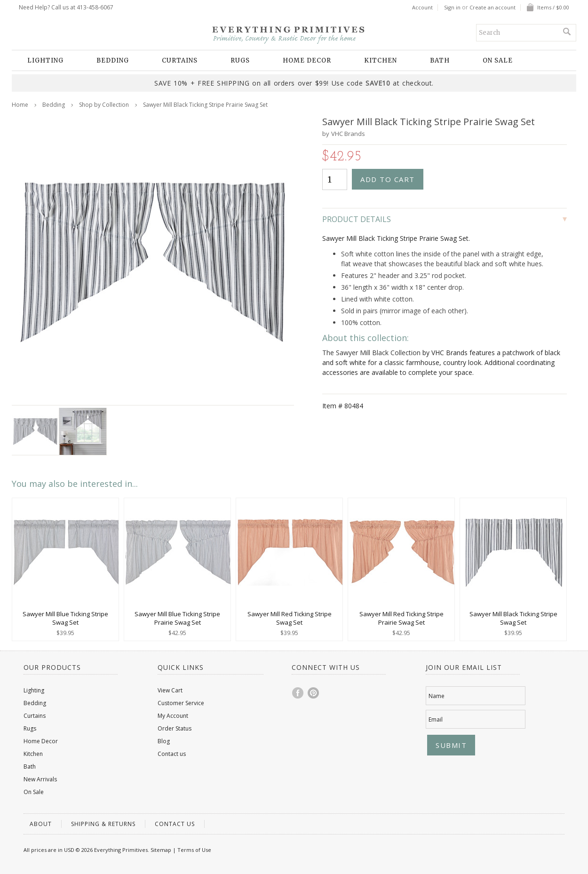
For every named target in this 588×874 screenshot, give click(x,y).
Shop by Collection (104, 105)
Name (437, 696)
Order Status (175, 728)
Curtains (180, 60)
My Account (173, 716)
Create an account (493, 8)
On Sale (498, 60)
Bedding (113, 60)
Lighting (45, 60)
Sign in (452, 8)
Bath (440, 60)
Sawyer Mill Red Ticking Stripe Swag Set (290, 618)
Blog (164, 741)
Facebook (298, 693)
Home (20, 105)
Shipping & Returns (103, 824)
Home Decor (307, 60)
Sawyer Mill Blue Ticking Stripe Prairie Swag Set (177, 618)
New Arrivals (40, 779)
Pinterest (314, 693)
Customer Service (181, 703)
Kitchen (381, 60)
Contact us (172, 754)
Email (436, 719)
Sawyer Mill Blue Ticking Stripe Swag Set (65, 618)
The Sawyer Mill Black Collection (371, 353)
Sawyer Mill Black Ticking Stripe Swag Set (513, 618)
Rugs (240, 60)
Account (422, 8)
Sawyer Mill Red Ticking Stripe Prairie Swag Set (401, 618)
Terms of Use (194, 850)
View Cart (170, 690)
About (41, 824)
